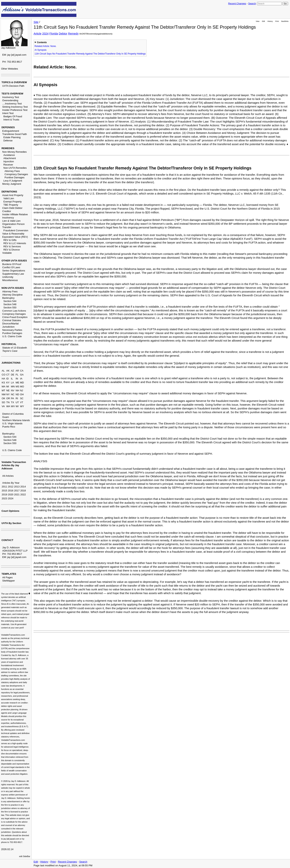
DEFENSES (8, 127)
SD (3, 402)
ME (18, 383)
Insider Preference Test (15, 110)
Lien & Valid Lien (11, 221)
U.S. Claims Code (12, 336)
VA (3, 406)
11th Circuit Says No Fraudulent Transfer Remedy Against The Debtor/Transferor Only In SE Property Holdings (90, 54)
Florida (54, 33)
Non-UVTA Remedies (15, 168)
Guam (6, 417)
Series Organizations (14, 271)
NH (17, 390)
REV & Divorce (12, 250)
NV (13, 390)
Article (38, 33)
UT (17, 402)
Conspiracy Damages (16, 174)
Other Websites (10, 69)
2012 (11, 487)
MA (4, 387)
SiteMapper (8, 581)
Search (252, 3)
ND (17, 394)
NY (8, 394)
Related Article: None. (45, 46)
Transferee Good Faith (15, 134)
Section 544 (10, 301)
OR (8, 398)
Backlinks (285, 21)
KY (8, 383)
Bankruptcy (8, 298)
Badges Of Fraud (13, 116)
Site (36, 22)
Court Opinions (10, 511)
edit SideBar (25, 856)
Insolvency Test (11, 97)
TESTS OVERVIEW (12, 94)
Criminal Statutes (12, 320)
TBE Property (11, 205)
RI (17, 398)
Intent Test (8, 113)
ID (7, 379)
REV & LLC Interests (15, 243)
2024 (11, 498)
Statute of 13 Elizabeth (15, 348)
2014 (23, 487)
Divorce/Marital (10, 324)
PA (12, 398)
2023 (4, 498)
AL (3, 371)
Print (277, 21)
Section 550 (10, 308)
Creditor (7, 211)
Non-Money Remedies (14, 152)
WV (13, 406)
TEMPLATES (9, 574)
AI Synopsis (40, 50)
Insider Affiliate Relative (15, 214)
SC (22, 398)
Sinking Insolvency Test (15, 107)
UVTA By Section (11, 523)
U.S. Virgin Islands (12, 423)
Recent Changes (237, 3)
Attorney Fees (12, 171)
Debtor (63, 33)
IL (12, 379)
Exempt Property (13, 202)
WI (17, 406)
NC (13, 394)
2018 (23, 491)
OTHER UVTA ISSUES (14, 261)
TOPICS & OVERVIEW (14, 82)
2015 (4, 491)
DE (13, 375)
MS (18, 387)
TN (8, 402)
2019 (4, 495)
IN (17, 379)
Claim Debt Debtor (12, 208)
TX (13, 402)
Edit (263, 21)
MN (13, 387)
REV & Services (12, 246)
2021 (17, 495)
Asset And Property (13, 195)
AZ (13, 371)
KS (3, 383)
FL (17, 375)
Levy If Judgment (13, 181)
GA (22, 375)
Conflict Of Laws (11, 267)
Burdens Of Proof (12, 264)
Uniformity (8, 277)
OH (22, 394)
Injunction (9, 161)
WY (22, 406)
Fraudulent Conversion (16, 230)
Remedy (73, 33)
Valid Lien (9, 198)
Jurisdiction (8, 327)
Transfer (7, 227)
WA (8, 406)
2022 (23, 495)
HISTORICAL (9, 344)
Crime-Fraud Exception (15, 317)
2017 (17, 491)
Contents (42, 42)
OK (3, 398)
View (258, 21)
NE (8, 390)
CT (8, 375)
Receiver (8, 165)
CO (4, 375)
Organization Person (13, 224)
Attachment (10, 158)
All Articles (8, 476)
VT (22, 402)
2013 (17, 487)
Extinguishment (11, 131)
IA (21, 379)
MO (22, 387)
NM (4, 394)
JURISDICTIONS (11, 363)
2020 (11, 495)
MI (8, 387)
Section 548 (10, 304)
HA (3, 379)
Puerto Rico (9, 427)
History (270, 21)
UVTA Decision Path (13, 86)
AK (8, 371)
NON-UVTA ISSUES (13, 288)
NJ (22, 390)
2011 (4, 487)
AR (17, 371)
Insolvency (8, 218)
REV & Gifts (10, 240)
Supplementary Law (13, 274)
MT (3, 390)
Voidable (7, 253)
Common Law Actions (14, 311)
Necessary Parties (12, 330)
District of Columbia (13, 414)
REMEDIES (8, 148)
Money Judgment (12, 184)
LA (12, 383)
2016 (11, 491)
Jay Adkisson (8, 48)
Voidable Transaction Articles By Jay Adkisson (14, 465)
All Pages (7, 577)
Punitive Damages (15, 177)
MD (22, 383)
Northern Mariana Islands (16, 420)
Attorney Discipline (12, 295)
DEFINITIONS (9, 192)
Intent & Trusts (11, 120)
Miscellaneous (10, 280)
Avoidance (9, 155)
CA (22, 371)
